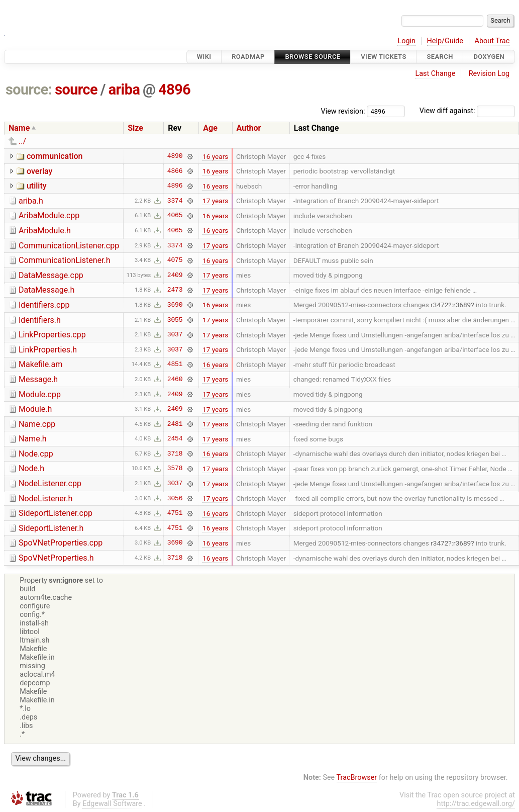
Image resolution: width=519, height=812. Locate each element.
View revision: (343, 111)
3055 (175, 320)
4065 (175, 216)
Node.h (31, 468)
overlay (39, 171)
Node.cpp (36, 454)
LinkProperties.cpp (52, 335)
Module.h (35, 409)
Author (249, 128)
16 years (215, 156)
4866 (175, 171)
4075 (175, 260)
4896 (174, 89)
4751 (175, 513)
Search (440, 57)
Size (135, 128)
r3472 (439, 305)
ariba (124, 89)
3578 (175, 469)
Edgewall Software (112, 804)
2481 (175, 424)
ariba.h (31, 201)
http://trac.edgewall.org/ (476, 804)
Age (210, 128)
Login (406, 41)
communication (55, 156)
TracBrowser (357, 778)
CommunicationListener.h (65, 260)
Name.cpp (37, 424)
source (76, 89)
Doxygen (489, 57)
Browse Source (313, 57)
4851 (175, 365)
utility (37, 186)
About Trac (492, 41)
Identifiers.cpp (44, 305)
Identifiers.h (40, 320)
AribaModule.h (45, 231)
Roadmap (248, 57)
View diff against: (467, 111)
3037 (175, 335)
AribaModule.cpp (49, 215)
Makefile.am (40, 364)
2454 (175, 439)
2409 (175, 275)
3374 (175, 201)
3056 (175, 498)
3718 (175, 454)
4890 (175, 156)
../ (22, 141)
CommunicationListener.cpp (69, 246)
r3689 (462, 305)
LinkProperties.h (48, 350)
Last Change (435, 74)
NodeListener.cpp (50, 483)
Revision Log (489, 74)
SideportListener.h (51, 528)
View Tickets (383, 57)
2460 (175, 379)
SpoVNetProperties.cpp (61, 543)
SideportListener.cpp (56, 513)
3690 (175, 305)
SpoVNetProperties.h (56, 558)
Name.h (33, 439)
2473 (175, 290)
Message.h (38, 379)
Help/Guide (445, 41)
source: (29, 89)
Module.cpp (40, 394)
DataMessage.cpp (51, 275)
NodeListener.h (45, 499)
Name (19, 128)
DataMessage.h (46, 290)
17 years (215, 201)
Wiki (204, 57)
